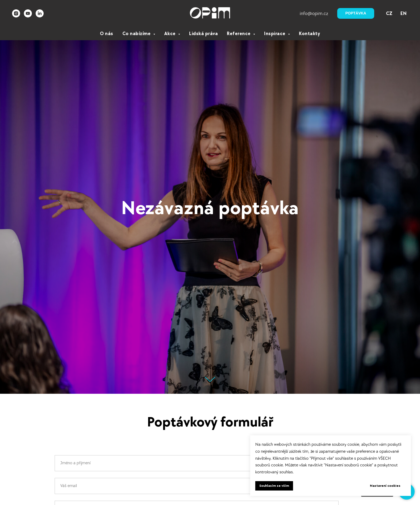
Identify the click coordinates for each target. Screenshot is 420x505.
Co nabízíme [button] (137, 34)
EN (404, 14)
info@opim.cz (314, 14)
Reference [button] (239, 34)
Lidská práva (203, 34)
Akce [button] (171, 34)
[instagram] (16, 13)
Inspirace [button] (275, 34)
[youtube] (28, 13)
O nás (107, 34)
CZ (389, 14)
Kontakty (310, 34)
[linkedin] (40, 13)
